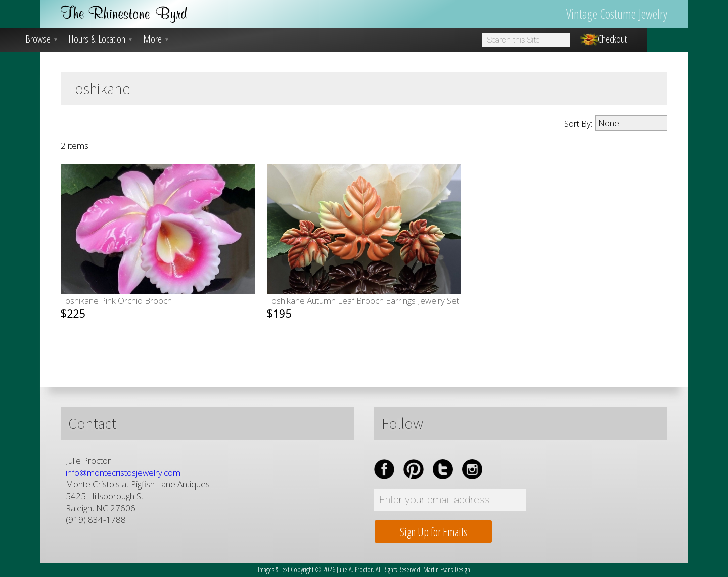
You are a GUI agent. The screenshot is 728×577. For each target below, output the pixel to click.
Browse (42, 39)
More (156, 39)
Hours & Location (101, 39)
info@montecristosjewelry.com (123, 473)
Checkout (612, 39)
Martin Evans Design (447, 570)
